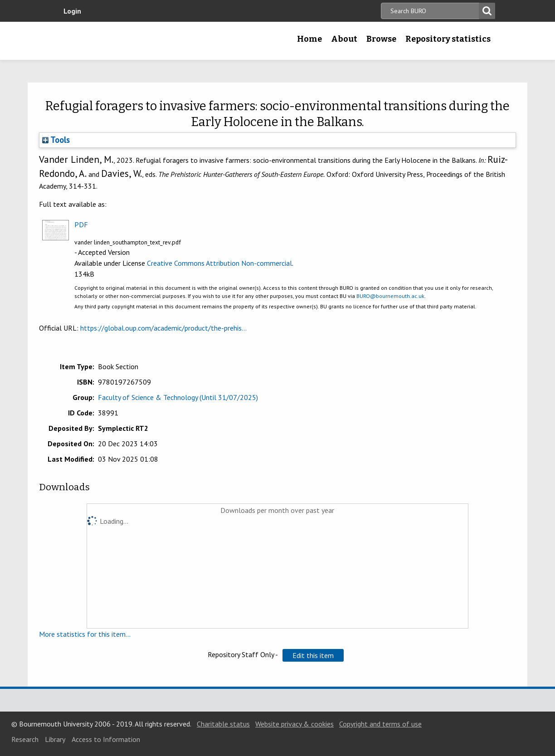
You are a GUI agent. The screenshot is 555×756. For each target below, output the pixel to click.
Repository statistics (448, 39)
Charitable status (223, 724)
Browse (381, 39)
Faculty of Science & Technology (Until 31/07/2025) (178, 397)
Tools (56, 140)
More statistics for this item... (85, 634)
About (344, 39)
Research (25, 739)
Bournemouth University (117, 41)
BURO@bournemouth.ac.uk (390, 296)
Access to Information (106, 739)
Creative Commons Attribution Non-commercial (219, 263)
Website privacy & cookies (295, 724)
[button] (313, 655)
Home (309, 39)
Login (72, 11)
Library (55, 739)
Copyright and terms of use (380, 724)
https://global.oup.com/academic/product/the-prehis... (163, 328)
